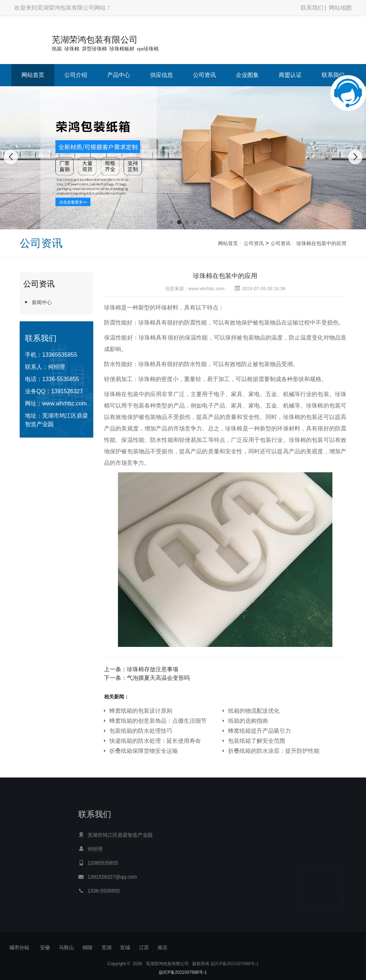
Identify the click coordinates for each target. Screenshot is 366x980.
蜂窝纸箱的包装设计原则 (141, 711)
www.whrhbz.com (64, 403)
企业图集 (247, 75)
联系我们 (312, 8)
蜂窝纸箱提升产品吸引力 (259, 731)
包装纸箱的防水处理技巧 (141, 731)
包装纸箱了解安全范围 (257, 741)
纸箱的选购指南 (248, 721)
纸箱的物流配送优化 (254, 711)
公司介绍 (76, 75)
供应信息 (162, 75)
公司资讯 (204, 75)
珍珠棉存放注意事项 (153, 669)
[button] (171, 222)
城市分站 (19, 947)
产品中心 (119, 75)
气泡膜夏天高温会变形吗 (158, 678)
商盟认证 (290, 75)
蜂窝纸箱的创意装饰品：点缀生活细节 (158, 721)
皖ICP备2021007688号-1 (235, 970)
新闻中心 (38, 302)
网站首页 (33, 75)
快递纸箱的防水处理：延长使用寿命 (155, 741)
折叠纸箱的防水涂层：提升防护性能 (274, 751)
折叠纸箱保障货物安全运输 (144, 751)
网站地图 (340, 8)
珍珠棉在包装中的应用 (321, 243)
